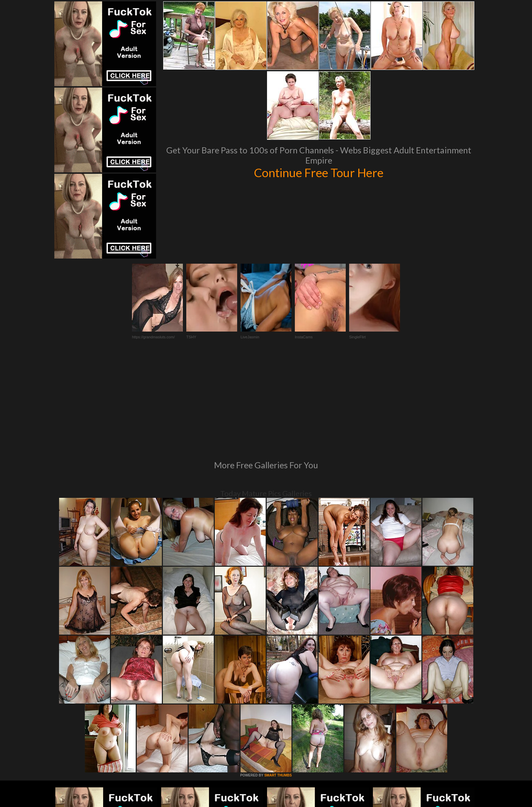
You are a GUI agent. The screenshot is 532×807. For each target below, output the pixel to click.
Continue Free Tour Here (319, 172)
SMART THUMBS (278, 683)
